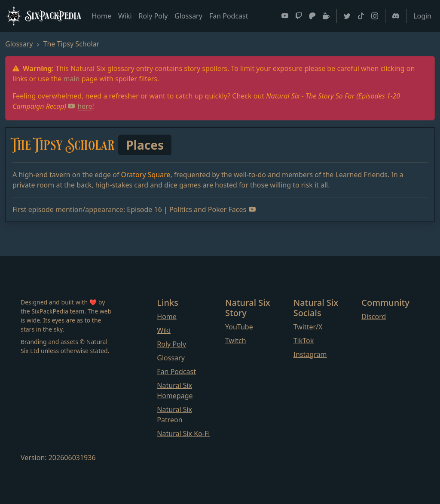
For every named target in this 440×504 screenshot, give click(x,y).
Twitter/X (308, 327)
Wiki (125, 16)
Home (101, 16)
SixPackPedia (43, 16)
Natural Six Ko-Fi (183, 433)
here (80, 106)
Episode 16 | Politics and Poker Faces (191, 209)
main (72, 79)
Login (422, 16)
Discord (374, 317)
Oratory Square (146, 175)
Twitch (236, 341)
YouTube (239, 327)
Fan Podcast (229, 16)
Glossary (188, 16)
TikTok (304, 341)
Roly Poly (153, 16)
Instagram (310, 354)
